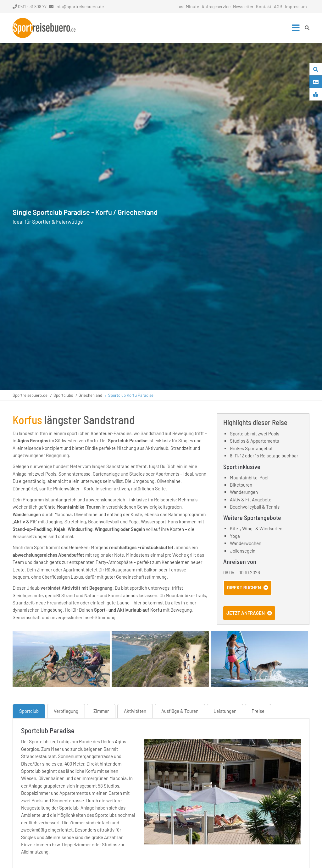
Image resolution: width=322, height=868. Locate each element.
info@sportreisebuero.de (80, 6)
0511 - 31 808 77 (30, 6)
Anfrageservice (216, 6)
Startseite (44, 28)
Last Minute (188, 6)
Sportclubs (63, 395)
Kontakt (264, 6)
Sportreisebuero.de (30, 395)
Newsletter (243, 6)
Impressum (296, 6)
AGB (278, 6)
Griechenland (90, 395)
